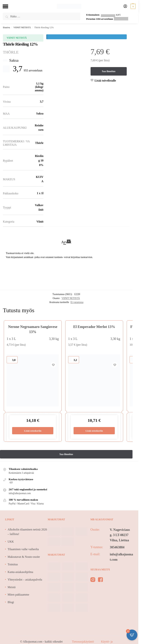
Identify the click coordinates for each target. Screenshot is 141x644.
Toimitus (13, 565)
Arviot (66, 242)
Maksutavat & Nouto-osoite (24, 557)
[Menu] (8, 6)
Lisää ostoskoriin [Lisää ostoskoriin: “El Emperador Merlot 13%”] (94, 431)
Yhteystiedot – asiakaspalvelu (25, 580)
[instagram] (93, 581)
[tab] (66, 238)
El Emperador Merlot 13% (94, 327)
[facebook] (100, 581)
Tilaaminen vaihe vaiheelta (23, 549)
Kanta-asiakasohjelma (20, 572)
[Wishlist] (105, 81)
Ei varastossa (77, 302)
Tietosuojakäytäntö (83, 642)
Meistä (12, 587)
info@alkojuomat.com (121, 557)
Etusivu (6, 27)
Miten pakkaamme (18, 595)
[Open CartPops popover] (132, 635)
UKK (11, 542)
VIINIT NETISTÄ (22, 27)
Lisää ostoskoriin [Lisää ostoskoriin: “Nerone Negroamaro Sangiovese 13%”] (33, 431)
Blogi (11, 602)
